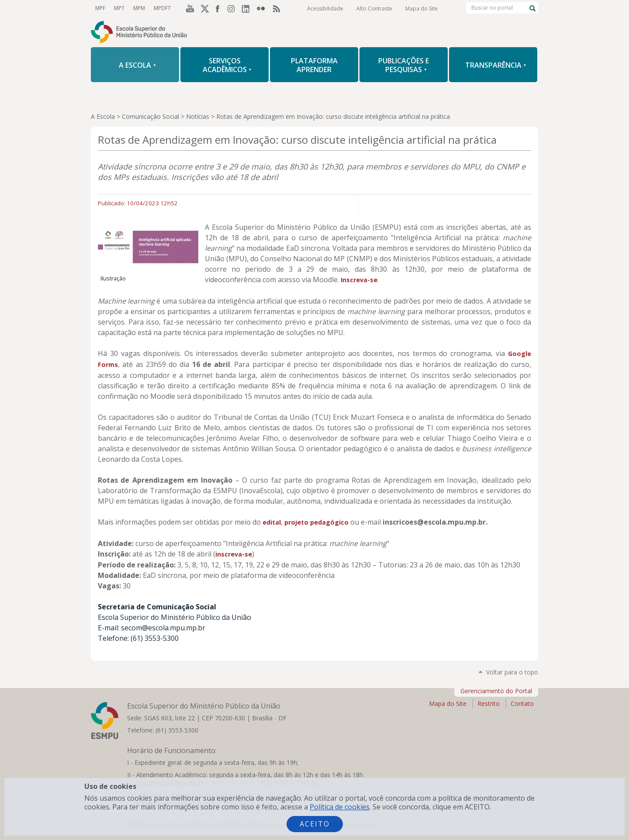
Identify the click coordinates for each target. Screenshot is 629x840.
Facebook (218, 8)
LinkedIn (248, 8)
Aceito (315, 824)
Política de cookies (340, 807)
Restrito (489, 703)
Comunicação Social (150, 116)
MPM (139, 8)
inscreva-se (234, 554)
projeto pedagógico (316, 522)
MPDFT (162, 8)
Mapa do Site (422, 9)
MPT (119, 8)
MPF (100, 8)
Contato (522, 703)
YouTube (189, 8)
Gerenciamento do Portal (496, 691)
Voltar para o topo (512, 672)
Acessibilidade (325, 9)
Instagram (233, 8)
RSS (278, 8)
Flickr (263, 8)
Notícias (198, 116)
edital (272, 522)
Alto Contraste (374, 9)
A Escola (103, 116)
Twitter (204, 8)
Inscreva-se (359, 280)
